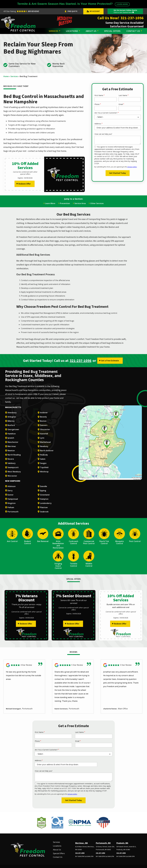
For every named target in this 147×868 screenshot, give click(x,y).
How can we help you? (103, 134)
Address (98, 124)
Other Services (97, 203)
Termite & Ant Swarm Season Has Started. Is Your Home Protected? (74, 4)
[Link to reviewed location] (24, 665)
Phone (97, 104)
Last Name (123, 95)
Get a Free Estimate (110, 361)
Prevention (65, 203)
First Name (99, 95)
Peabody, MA (122, 843)
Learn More (50, 203)
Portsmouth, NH (103, 843)
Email (121, 104)
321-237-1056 (81, 361)
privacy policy (132, 167)
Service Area (80, 203)
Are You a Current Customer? (106, 113)
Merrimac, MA (82, 843)
